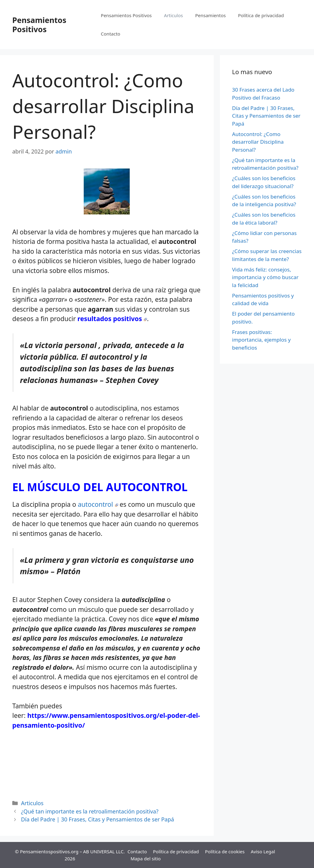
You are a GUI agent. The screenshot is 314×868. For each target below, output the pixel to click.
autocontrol (98, 504)
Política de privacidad (261, 15)
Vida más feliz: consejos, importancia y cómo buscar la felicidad (265, 277)
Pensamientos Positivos (39, 25)
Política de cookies (225, 851)
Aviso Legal (263, 851)
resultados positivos (112, 319)
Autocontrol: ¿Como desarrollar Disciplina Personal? (258, 142)
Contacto (111, 34)
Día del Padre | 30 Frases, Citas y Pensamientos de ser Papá (98, 819)
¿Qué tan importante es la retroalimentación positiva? (90, 811)
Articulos (174, 15)
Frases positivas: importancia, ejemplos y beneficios (261, 340)
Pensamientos (210, 15)
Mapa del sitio (146, 859)
